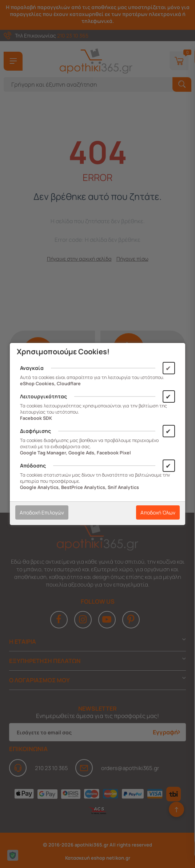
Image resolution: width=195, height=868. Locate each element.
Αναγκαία (32, 368)
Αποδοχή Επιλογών (42, 512)
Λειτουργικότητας (43, 396)
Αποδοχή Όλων (158, 512)
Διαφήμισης (35, 431)
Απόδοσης (33, 465)
